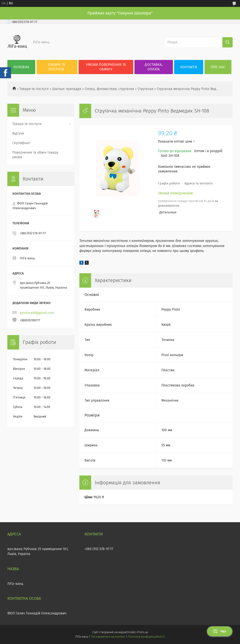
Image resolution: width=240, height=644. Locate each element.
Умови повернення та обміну (106, 67)
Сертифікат (21, 143)
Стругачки (145, 89)
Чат (220, 631)
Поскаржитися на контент (108, 637)
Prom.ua (142, 632)
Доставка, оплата (154, 67)
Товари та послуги (56, 67)
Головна (21, 67)
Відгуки (18, 133)
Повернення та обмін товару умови (35, 155)
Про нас (218, 67)
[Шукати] (228, 42)
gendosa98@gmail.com (37, 313)
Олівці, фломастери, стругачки (109, 89)
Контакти (189, 67)
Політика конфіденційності (146, 637)
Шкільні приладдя (67, 89)
